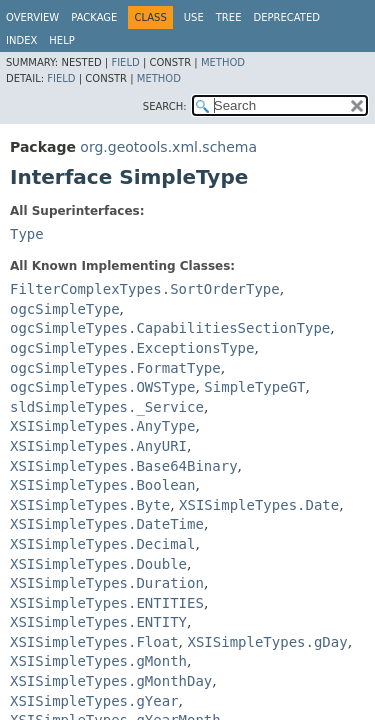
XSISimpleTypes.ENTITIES (107, 603)
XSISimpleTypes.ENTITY (98, 622)
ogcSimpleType (65, 309)
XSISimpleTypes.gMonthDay (111, 681)
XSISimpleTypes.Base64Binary (124, 466)
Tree (229, 17)
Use (194, 17)
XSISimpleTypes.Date (259, 505)
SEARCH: (165, 106)
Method (223, 62)
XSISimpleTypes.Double (98, 564)
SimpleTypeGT (254, 387)
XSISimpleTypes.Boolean (102, 485)
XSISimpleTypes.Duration (107, 583)
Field (125, 62)
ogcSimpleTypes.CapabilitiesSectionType (170, 328)
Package (94, 17)
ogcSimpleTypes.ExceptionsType (132, 348)
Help (61, 40)
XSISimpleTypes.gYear (94, 701)
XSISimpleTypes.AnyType (102, 426)
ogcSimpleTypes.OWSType (102, 387)
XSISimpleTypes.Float (94, 642)
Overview (32, 17)
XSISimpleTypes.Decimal (102, 544)
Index (21, 40)
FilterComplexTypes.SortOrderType (145, 289)
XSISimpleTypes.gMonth (98, 661)
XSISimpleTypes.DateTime (107, 524)
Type (27, 234)
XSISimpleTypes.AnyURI (98, 446)
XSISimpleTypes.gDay (267, 642)
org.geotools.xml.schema (168, 147)
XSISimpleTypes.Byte (90, 505)
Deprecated (286, 17)
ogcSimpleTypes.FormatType (115, 368)
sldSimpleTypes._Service (107, 407)
